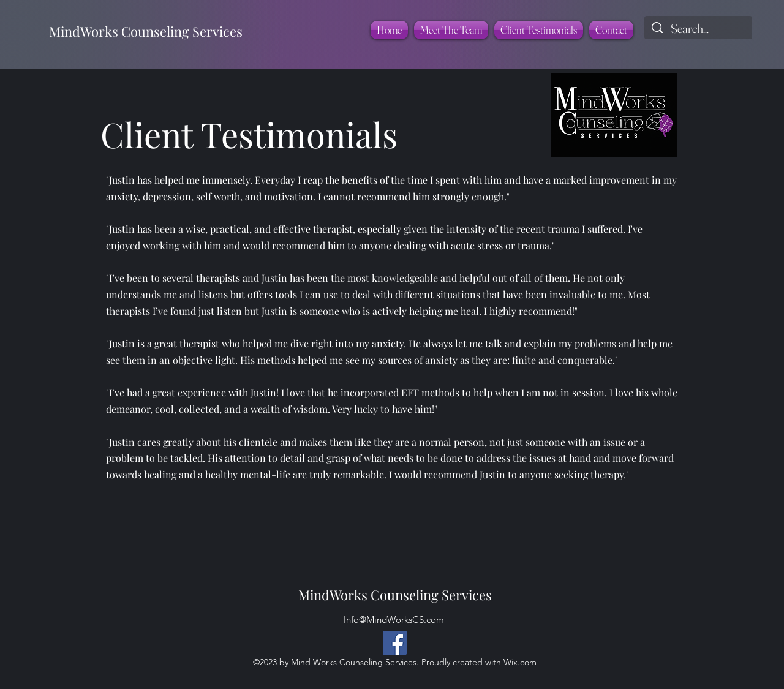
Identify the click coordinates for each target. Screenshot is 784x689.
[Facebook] (395, 643)
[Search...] (699, 28)
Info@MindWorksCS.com (394, 619)
